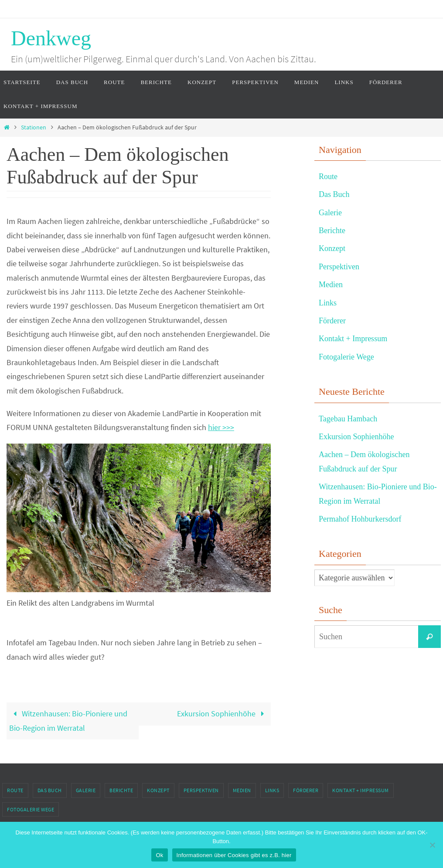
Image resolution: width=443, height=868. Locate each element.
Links (328, 303)
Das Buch (334, 194)
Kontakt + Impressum (353, 339)
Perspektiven (339, 267)
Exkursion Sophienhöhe (223, 714)
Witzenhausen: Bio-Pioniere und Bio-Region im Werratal (68, 721)
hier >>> (221, 427)
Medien (331, 285)
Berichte (332, 231)
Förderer (332, 321)
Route (328, 176)
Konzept (332, 248)
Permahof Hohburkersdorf (360, 519)
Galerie (330, 213)
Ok (159, 855)
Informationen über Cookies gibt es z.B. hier (234, 855)
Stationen (34, 127)
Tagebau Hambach (348, 419)
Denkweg (51, 38)
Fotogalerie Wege (346, 357)
